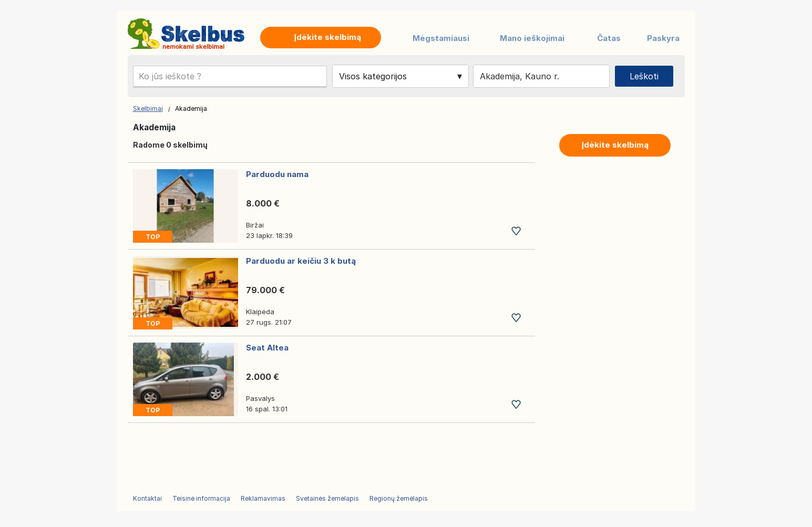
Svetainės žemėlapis (327, 498)
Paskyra (663, 38)
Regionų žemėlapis (399, 498)
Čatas (609, 38)
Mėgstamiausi (441, 38)
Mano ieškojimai (532, 38)
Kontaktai (147, 498)
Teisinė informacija (201, 498)
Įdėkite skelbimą (615, 145)
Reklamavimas (263, 498)
